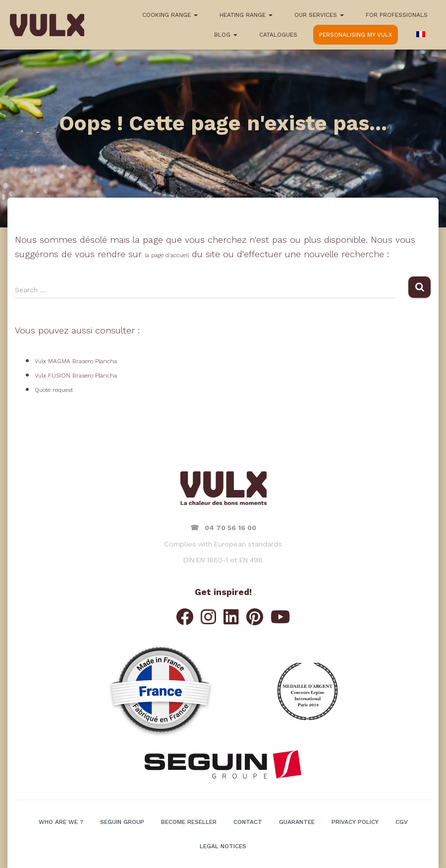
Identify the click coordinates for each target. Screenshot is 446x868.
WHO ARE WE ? (61, 822)
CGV (402, 822)
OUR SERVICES (319, 15)
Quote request (54, 390)
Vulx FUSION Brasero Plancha (76, 376)
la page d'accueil (167, 255)
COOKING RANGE (170, 15)
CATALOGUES (278, 35)
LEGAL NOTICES (223, 846)
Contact (248, 822)
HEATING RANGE (246, 15)
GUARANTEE (297, 822)
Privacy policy (355, 822)
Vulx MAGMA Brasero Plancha (76, 361)
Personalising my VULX (356, 35)
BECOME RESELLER (189, 822)
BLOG (226, 35)
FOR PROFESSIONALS (397, 15)
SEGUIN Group (122, 822)
